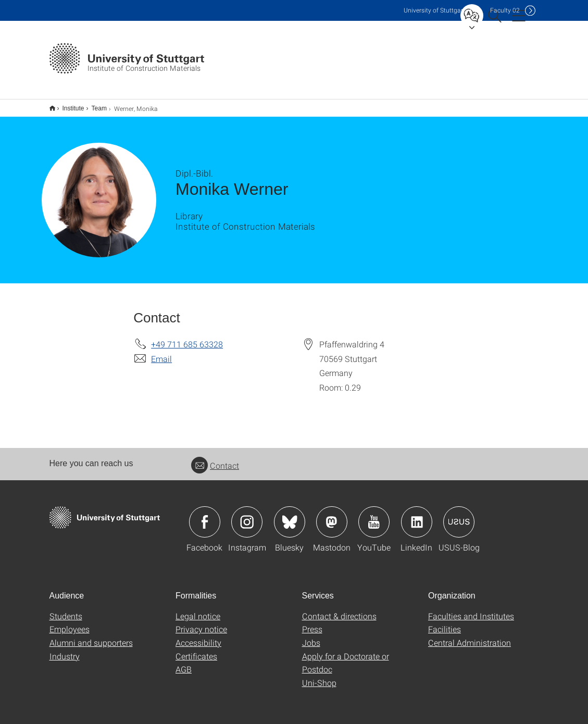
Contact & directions (339, 609)
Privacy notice (201, 622)
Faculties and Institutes (471, 609)
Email (161, 352)
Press (312, 622)
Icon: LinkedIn (417, 515)
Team (93, 105)
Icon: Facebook (205, 515)
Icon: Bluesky (290, 515)
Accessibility (198, 636)
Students (66, 609)
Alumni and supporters (91, 636)
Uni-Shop (319, 676)
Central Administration (470, 636)
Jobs (311, 636)
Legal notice (198, 609)
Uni (434, 10)
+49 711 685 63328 (187, 337)
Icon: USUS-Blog (459, 515)
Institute (68, 105)
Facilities (445, 622)
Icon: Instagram (247, 515)
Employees (70, 622)
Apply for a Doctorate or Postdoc (346, 656)
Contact (215, 459)
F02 (505, 10)
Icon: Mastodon (332, 515)
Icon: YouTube (374, 515)
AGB (184, 662)
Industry (65, 649)
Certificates (196, 649)
